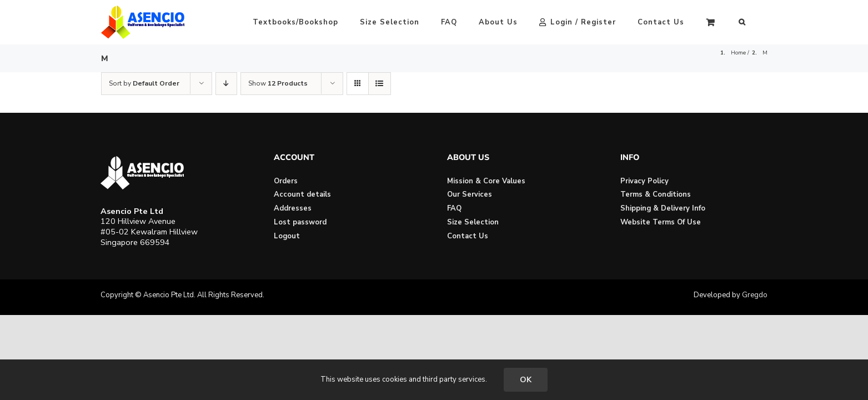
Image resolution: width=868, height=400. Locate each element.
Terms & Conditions (656, 194)
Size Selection (473, 222)
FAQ (454, 208)
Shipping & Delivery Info (663, 208)
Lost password (300, 222)
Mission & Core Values (486, 181)
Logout (287, 236)
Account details (302, 194)
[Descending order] (226, 84)
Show (278, 83)
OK (526, 380)
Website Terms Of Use (661, 222)
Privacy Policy (644, 181)
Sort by (144, 83)
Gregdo (755, 295)
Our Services (470, 194)
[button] (764, 22)
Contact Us (468, 236)
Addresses (293, 208)
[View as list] (380, 84)
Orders (286, 181)
